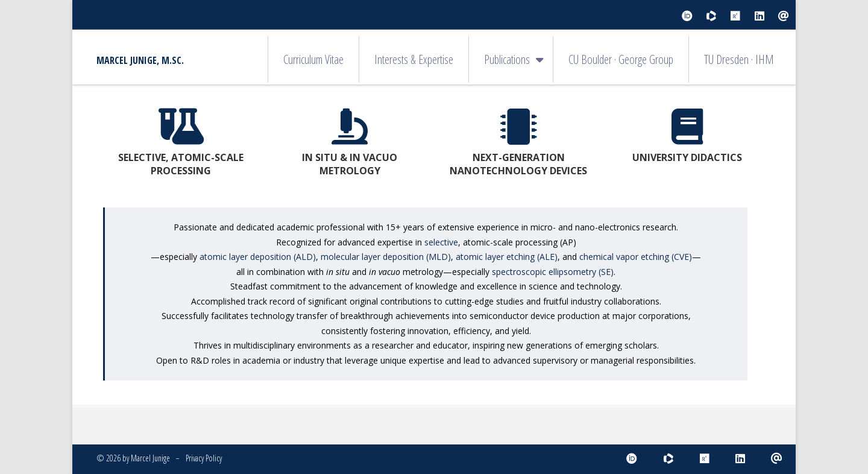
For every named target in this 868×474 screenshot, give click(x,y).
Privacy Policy (204, 458)
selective (441, 242)
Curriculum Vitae (313, 59)
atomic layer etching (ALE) (507, 257)
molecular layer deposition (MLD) (386, 257)
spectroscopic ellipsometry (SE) (553, 272)
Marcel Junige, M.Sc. (140, 60)
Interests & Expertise (414, 59)
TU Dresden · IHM (739, 59)
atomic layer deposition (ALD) (258, 257)
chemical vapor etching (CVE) (636, 257)
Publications (507, 59)
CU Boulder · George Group (621, 59)
